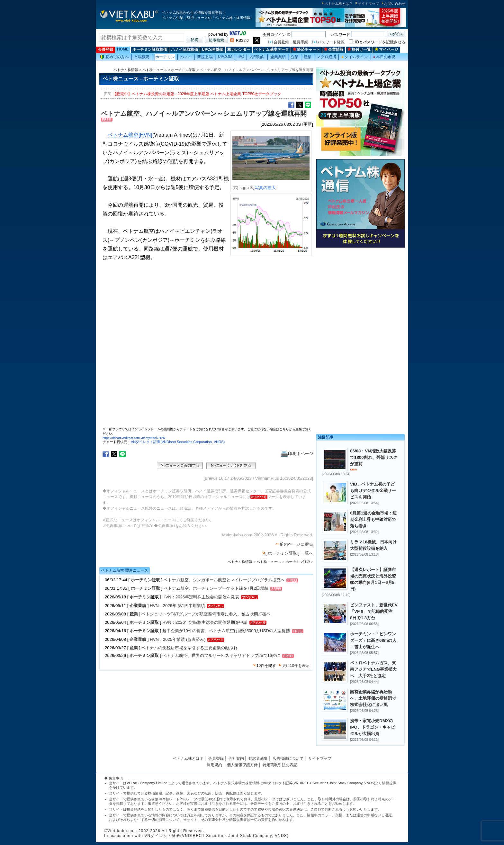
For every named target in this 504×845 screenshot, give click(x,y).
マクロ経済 (326, 57)
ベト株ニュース (155, 70)
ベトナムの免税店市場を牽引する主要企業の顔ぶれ (189, 648)
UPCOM (225, 57)
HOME (123, 49)
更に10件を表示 (296, 666)
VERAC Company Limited (147, 783)
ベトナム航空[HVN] (130, 135)
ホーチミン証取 (183, 70)
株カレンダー (239, 50)
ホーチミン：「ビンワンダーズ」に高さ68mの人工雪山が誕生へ (373, 640)
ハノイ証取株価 (184, 50)
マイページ (387, 50)
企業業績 (278, 57)
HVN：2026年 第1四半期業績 (177, 606)
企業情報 (334, 50)
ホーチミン (165, 57)
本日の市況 (384, 57)
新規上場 (205, 57)
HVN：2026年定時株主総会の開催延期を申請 (205, 622)
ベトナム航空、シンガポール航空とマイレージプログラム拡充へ (224, 580)
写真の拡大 (263, 188)
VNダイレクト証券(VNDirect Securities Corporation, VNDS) (178, 442)
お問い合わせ (395, 4)
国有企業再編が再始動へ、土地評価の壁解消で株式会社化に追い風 (373, 698)
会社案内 (236, 759)
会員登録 (105, 50)
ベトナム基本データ (272, 50)
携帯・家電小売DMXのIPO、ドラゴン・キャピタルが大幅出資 (373, 727)
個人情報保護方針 (242, 765)
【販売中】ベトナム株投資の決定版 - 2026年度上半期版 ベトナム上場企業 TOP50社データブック (197, 94)
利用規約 (214, 765)
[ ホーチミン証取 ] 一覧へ (289, 553)
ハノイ (186, 57)
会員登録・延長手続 (291, 42)
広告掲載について (288, 759)
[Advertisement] (360, 295)
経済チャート (306, 50)
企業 (295, 57)
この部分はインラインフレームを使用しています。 (207, 347)
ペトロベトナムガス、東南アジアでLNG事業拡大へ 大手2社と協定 (373, 669)
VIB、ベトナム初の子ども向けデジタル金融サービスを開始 (373, 491)
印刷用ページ (297, 454)
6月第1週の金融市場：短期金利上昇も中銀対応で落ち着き (373, 519)
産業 (308, 57)
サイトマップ (368, 4)
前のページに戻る (296, 544)
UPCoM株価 (213, 50)
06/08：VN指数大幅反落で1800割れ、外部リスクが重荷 (374, 457)
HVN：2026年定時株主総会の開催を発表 (201, 597)
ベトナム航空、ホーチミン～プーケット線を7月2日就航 (216, 589)
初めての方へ (114, 57)
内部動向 (257, 57)
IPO (241, 57)
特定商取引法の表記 (280, 765)
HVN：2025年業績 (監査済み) (178, 639)
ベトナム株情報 (126, 70)
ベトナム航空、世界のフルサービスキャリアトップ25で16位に (221, 656)
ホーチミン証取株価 (150, 50)
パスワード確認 (331, 42)
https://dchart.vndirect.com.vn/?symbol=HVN (134, 438)
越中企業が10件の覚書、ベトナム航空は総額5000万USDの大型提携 (226, 631)
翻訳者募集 (258, 759)
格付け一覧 (359, 50)
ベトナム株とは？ (338, 4)
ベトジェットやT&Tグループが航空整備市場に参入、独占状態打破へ (206, 614)
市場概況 (142, 57)
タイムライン (355, 57)
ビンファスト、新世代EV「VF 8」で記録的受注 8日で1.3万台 (374, 611)
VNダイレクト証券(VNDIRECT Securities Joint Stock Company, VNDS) (319, 783)
